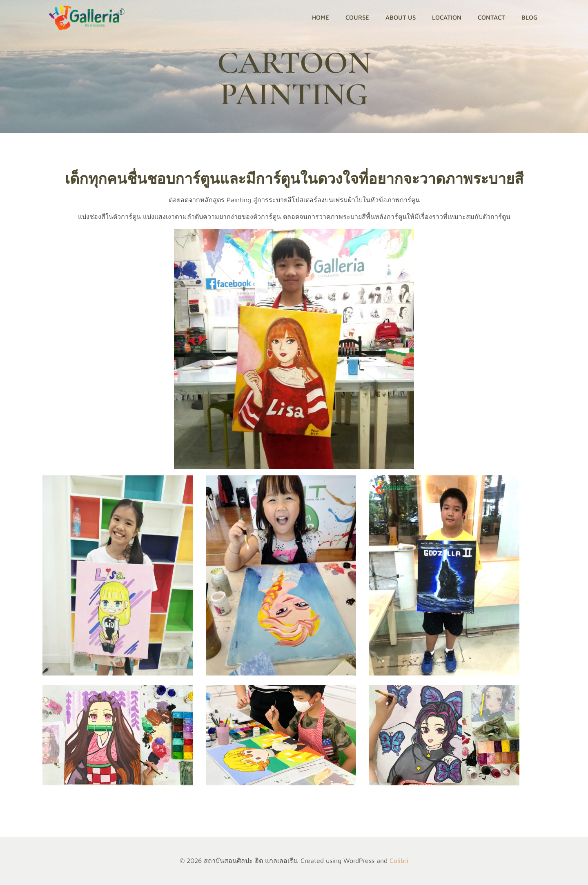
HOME (321, 17)
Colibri (399, 860)
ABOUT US (401, 17)
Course (357, 17)
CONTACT (491, 17)
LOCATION (447, 17)
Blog (529, 17)
